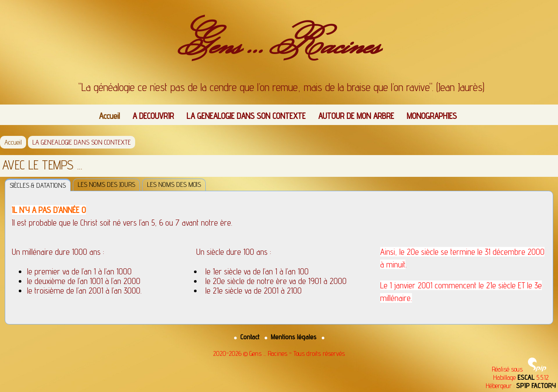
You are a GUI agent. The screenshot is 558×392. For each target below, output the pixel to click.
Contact (248, 337)
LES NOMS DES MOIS (174, 184)
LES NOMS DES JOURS (106, 184)
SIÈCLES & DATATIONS (38, 185)
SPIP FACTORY (536, 386)
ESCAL (526, 377)
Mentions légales (291, 337)
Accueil (109, 116)
